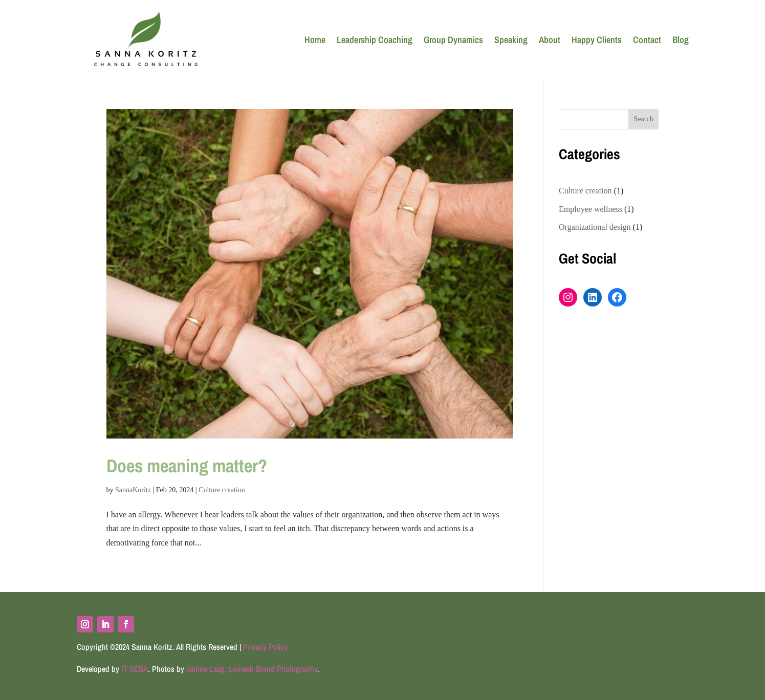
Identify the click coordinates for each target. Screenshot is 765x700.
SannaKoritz (133, 490)
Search (644, 119)
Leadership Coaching (375, 40)
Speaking (511, 40)
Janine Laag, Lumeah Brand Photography (252, 669)
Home (315, 40)
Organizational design (595, 227)
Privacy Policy (266, 647)
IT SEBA (135, 669)
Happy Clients (597, 40)
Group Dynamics (453, 40)
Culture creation (222, 490)
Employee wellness (591, 209)
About (550, 40)
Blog (681, 40)
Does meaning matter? (187, 466)
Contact (647, 40)
